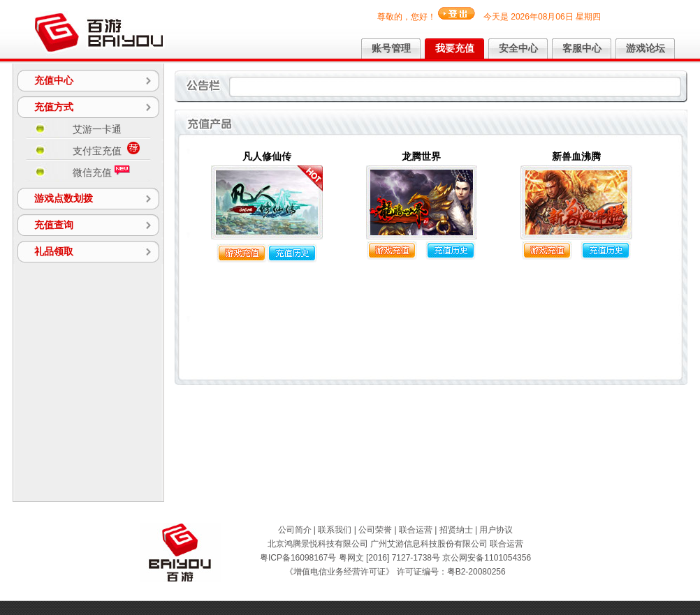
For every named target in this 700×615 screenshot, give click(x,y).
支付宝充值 (107, 149)
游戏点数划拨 (64, 198)
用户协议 (496, 530)
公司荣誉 (375, 530)
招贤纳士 (456, 530)
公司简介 (295, 530)
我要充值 (455, 48)
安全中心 (518, 48)
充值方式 (54, 107)
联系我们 (335, 530)
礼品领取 (54, 251)
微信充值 (101, 172)
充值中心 (54, 80)
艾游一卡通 (97, 129)
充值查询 (54, 225)
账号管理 (391, 48)
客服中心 (582, 48)
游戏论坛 (646, 48)
